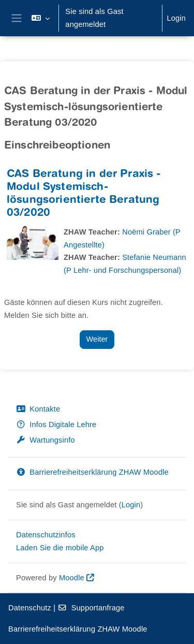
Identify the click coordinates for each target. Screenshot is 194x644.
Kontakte (38, 409)
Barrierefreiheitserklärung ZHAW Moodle (92, 472)
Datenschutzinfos (46, 535)
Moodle (72, 578)
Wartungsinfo (46, 440)
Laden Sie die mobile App (60, 548)
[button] (41, 18)
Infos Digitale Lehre (56, 425)
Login (176, 18)
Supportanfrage (91, 608)
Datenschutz (30, 608)
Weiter (97, 339)
